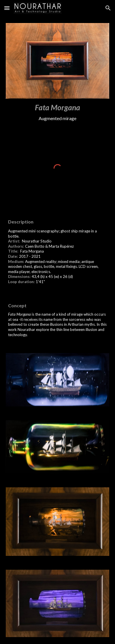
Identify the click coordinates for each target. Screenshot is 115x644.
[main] (58, 112)
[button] (7, 8)
